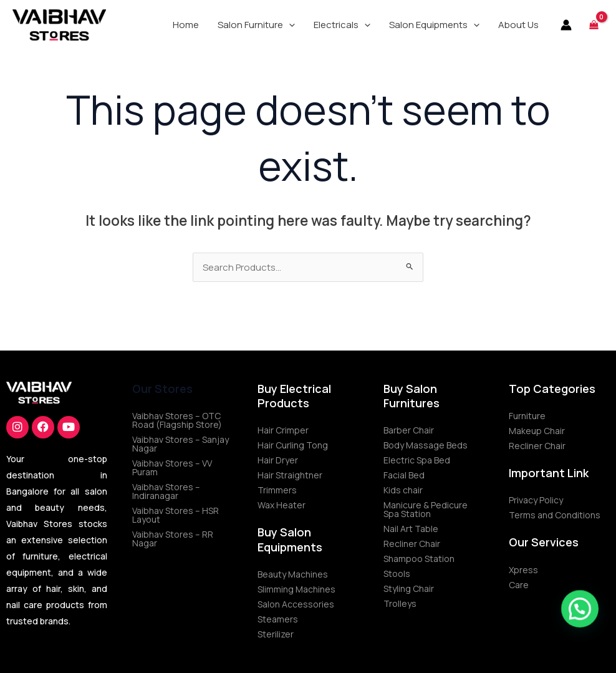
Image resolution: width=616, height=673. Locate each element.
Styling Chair (409, 588)
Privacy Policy (536, 500)
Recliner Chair (412, 544)
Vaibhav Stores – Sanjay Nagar (180, 444)
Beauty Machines (293, 574)
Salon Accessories (296, 604)
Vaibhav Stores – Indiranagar (166, 491)
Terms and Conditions (555, 515)
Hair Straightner (290, 475)
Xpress (523, 570)
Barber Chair (409, 430)
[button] (256, 25)
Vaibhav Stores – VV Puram (172, 467)
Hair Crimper (283, 430)
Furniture (527, 416)
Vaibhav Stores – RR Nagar (173, 539)
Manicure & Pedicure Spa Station (426, 509)
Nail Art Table (411, 529)
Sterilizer (276, 634)
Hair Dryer (278, 460)
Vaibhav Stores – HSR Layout (176, 515)
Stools (397, 574)
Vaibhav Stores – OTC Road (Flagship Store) (177, 420)
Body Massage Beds (426, 445)
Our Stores (162, 389)
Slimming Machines (296, 589)
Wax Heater (282, 505)
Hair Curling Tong (293, 445)
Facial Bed (404, 475)
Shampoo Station (419, 559)
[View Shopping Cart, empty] (594, 25)
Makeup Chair (537, 431)
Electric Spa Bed (417, 460)
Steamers (278, 619)
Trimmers (277, 490)
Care (519, 585)
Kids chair (403, 490)
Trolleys (400, 603)
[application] (289, 25)
